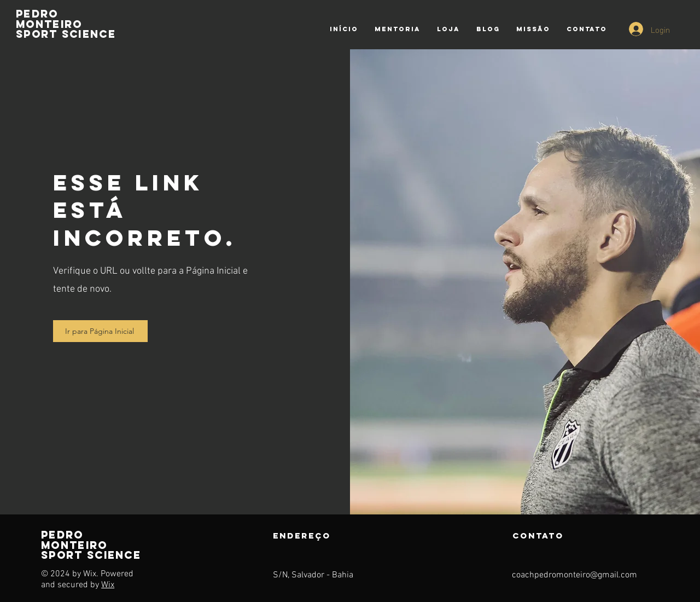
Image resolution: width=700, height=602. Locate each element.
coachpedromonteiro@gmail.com (574, 575)
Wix (108, 585)
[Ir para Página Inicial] (100, 331)
